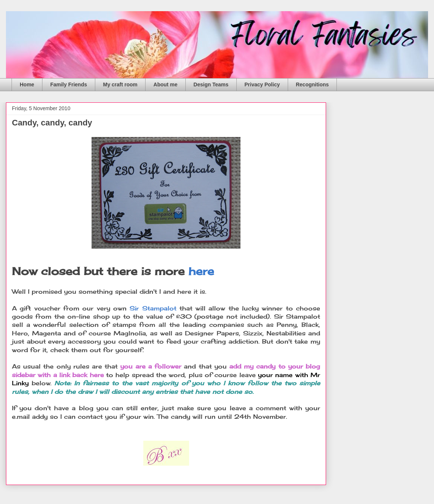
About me (165, 84)
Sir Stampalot (153, 308)
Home (27, 84)
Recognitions (312, 84)
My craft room (120, 84)
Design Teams (211, 84)
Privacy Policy (262, 84)
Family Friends (69, 84)
